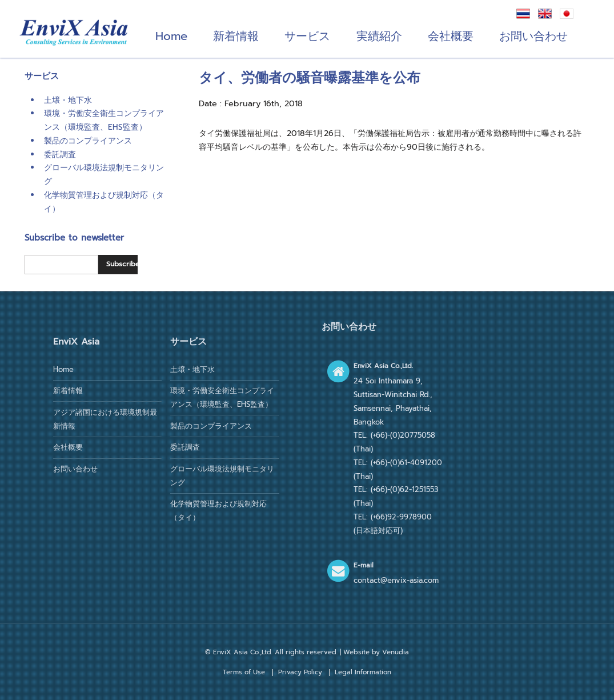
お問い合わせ (533, 36)
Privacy (300, 672)
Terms (244, 672)
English (545, 14)
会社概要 (451, 36)
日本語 (567, 14)
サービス (307, 36)
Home (171, 36)
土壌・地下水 (68, 100)
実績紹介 (379, 36)
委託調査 (60, 155)
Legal (363, 672)
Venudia (396, 652)
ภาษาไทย (523, 14)
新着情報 (236, 36)
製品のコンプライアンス (88, 141)
